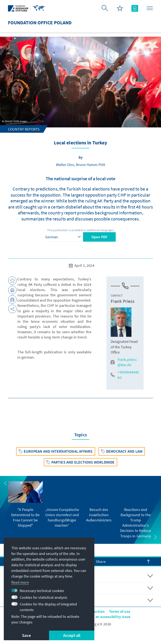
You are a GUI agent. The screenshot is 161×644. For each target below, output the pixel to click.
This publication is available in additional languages (80, 230)
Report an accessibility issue (107, 617)
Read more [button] (20, 582)
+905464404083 (125, 375)
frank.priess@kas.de (124, 362)
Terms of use (120, 611)
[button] (5, 483)
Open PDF (99, 237)
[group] (25, 505)
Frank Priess (122, 301)
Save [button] (26, 635)
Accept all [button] (72, 635)
